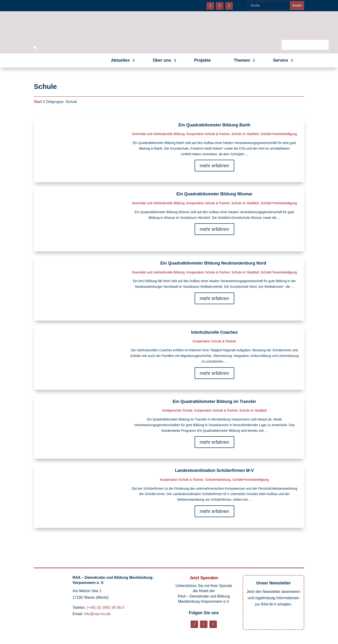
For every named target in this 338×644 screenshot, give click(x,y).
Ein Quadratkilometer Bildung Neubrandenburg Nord (214, 263)
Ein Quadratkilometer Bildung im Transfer (214, 402)
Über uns (162, 60)
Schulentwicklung (218, 480)
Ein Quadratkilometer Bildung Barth (214, 125)
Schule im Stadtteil (245, 134)
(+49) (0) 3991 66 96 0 (105, 608)
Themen (242, 60)
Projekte (202, 60)
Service (280, 60)
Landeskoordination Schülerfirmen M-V (214, 470)
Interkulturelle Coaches (214, 332)
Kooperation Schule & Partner (208, 134)
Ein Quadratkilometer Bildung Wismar (215, 194)
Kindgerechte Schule (177, 410)
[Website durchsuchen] (269, 6)
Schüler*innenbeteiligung (279, 134)
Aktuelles (120, 60)
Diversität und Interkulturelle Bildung (158, 134)
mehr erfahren (215, 166)
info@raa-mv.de (97, 614)
